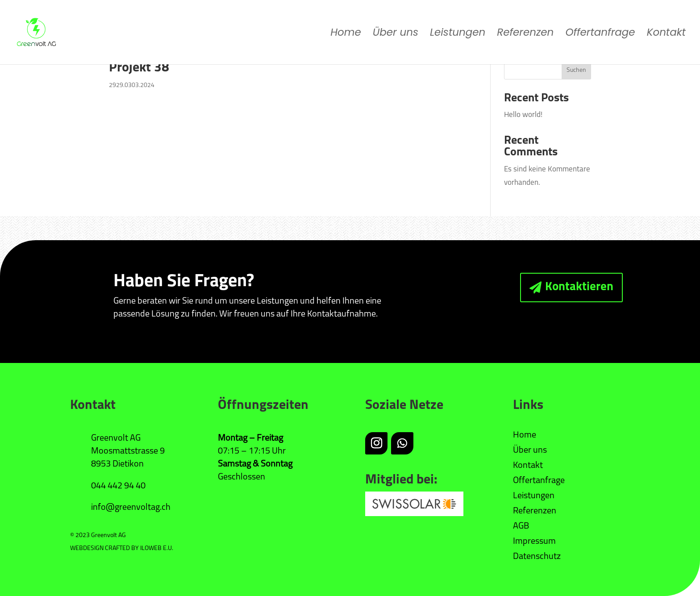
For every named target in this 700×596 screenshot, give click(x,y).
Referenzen (525, 34)
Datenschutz (537, 557)
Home (346, 34)
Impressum (534, 542)
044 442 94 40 (118, 486)
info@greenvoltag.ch (131, 508)
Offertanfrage (600, 34)
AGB (521, 526)
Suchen (576, 70)
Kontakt (666, 34)
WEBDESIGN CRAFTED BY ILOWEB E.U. (122, 548)
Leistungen (458, 34)
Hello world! (523, 115)
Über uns (396, 34)
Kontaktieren (579, 287)
